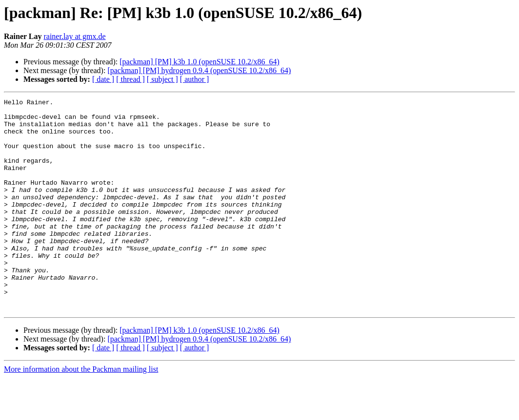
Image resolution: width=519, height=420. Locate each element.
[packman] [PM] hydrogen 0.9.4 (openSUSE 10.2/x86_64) (199, 70)
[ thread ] (130, 79)
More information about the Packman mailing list (81, 411)
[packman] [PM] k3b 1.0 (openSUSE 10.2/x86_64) (200, 62)
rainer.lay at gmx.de (74, 36)
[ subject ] (162, 79)
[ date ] (103, 79)
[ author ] (195, 79)
